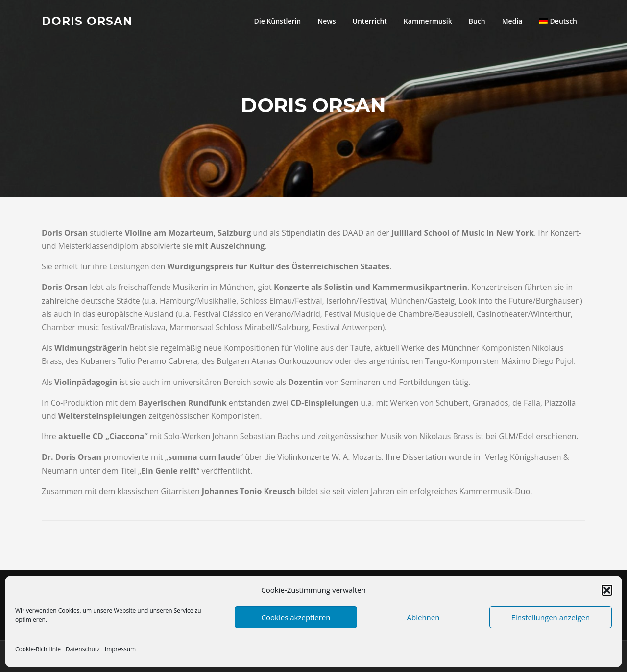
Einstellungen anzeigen (551, 617)
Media (512, 21)
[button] (607, 590)
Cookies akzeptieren (296, 617)
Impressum (120, 649)
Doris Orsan (87, 21)
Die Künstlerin (278, 21)
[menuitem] (558, 21)
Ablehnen (423, 617)
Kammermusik (428, 21)
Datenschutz (83, 649)
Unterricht (370, 21)
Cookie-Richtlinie (38, 649)
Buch (477, 21)
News (326, 21)
